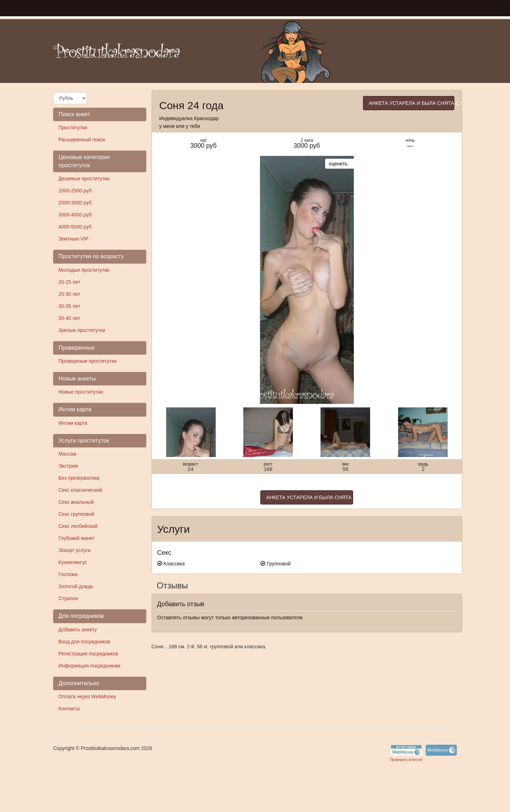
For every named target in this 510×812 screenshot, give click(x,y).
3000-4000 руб (75, 215)
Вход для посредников (84, 642)
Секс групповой (76, 514)
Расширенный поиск (82, 140)
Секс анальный (76, 502)
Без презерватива (79, 478)
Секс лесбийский (78, 526)
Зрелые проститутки (82, 330)
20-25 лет (69, 282)
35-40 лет (69, 318)
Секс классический (80, 490)
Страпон (68, 598)
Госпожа (68, 574)
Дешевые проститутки (84, 179)
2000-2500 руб (75, 191)
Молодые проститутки (84, 270)
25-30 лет (69, 294)
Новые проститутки (81, 392)
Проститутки (73, 128)
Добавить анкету (78, 630)
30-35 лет (69, 306)
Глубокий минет (77, 538)
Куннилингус (73, 562)
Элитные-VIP (73, 239)
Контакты (69, 709)
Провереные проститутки (87, 361)
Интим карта (73, 423)
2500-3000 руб (75, 203)
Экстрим (68, 466)
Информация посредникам (89, 666)
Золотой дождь (76, 586)
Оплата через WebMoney (87, 697)
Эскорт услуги (75, 550)
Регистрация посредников (88, 654)
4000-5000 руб (75, 227)
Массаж (67, 454)
